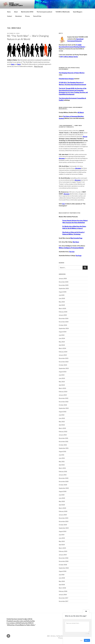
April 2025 (62, 305)
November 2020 (64, 481)
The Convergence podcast (44, 12)
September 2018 (64, 568)
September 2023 (64, 368)
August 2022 (63, 412)
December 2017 (63, 598)
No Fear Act (60, 636)
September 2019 (64, 528)
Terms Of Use (37, 16)
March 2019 (62, 548)
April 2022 (62, 425)
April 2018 (62, 585)
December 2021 (63, 438)
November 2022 (64, 402)
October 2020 (63, 485)
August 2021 (62, 451)
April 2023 (62, 385)
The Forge (78, 256)
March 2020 (62, 508)
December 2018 (64, 558)
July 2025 (62, 295)
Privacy (27, 16)
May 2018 (62, 581)
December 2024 (64, 318)
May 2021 (62, 462)
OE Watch (81, 112)
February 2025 (63, 312)
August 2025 (63, 292)
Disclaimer (19, 16)
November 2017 (64, 601)
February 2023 (63, 392)
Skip (81, 640)
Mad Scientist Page (76, 238)
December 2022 (64, 398)
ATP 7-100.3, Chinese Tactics (69, 57)
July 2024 (62, 335)
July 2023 (62, 375)
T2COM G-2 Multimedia (63, 12)
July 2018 (62, 575)
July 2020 (62, 495)
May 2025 (62, 302)
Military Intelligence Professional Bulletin (71, 248)
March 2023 (62, 388)
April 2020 (62, 505)
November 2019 (64, 521)
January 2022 (63, 435)
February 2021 (63, 471)
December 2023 (64, 358)
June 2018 (62, 578)
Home (9, 12)
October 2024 (63, 325)
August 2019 (63, 531)
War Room (76, 242)
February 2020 (63, 511)
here (13, 64)
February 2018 (63, 591)
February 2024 (63, 352)
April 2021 (62, 465)
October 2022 (63, 405)
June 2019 (62, 538)
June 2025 (62, 298)
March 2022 (62, 428)
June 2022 (62, 418)
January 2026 (63, 278)
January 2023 (63, 395)
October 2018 (63, 565)
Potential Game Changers (66, 79)
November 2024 (64, 322)
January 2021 (63, 475)
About (16, 12)
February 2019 (63, 551)
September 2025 (64, 288)
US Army (53, 636)
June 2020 (62, 498)
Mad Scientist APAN (27, 12)
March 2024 (62, 348)
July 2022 (62, 415)
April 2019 (62, 545)
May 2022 (62, 422)
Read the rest (39, 66)
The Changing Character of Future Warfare (72, 73)
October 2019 (63, 525)
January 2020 (63, 515)
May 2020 (62, 501)
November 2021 (64, 442)
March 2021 (62, 468)
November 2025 (64, 285)
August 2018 (63, 571)
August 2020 (63, 491)
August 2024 (63, 332)
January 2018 (63, 595)
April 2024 (62, 345)
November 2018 (64, 561)
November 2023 (64, 362)
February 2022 (63, 432)
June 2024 (62, 338)
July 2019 (62, 535)
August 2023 (63, 372)
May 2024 (62, 342)
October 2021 (63, 445)
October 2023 (63, 365)
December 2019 (64, 518)
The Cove (72, 252)
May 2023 (62, 382)
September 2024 (64, 328)
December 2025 (64, 282)
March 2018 (62, 588)
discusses (62, 158)
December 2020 (64, 478)
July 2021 (62, 455)
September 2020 (64, 488)
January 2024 (63, 355)
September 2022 (64, 408)
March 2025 (62, 308)
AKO (48, 636)
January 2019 (63, 555)
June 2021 (62, 458)
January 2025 (63, 315)
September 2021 (64, 448)
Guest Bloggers (78, 12)
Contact (10, 16)
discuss (85, 137)
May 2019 (62, 541)
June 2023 (62, 378)
